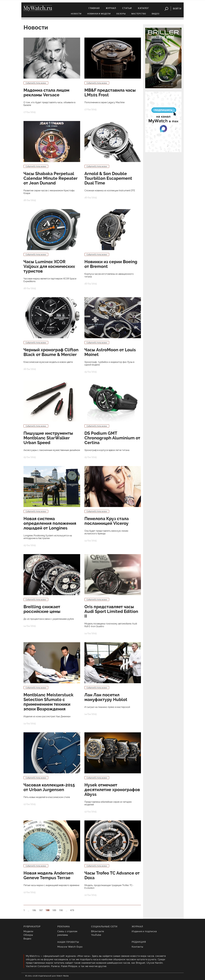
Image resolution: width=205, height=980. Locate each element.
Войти (177, 9)
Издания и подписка (144, 931)
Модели (28, 931)
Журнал (111, 8)
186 (34, 910)
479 (72, 910)
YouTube (96, 935)
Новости (76, 14)
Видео (156, 14)
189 (54, 910)
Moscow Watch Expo (70, 947)
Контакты (137, 947)
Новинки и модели (99, 14)
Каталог (143, 8)
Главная (94, 8)
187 (41, 910)
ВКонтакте (98, 931)
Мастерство (139, 14)
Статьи (127, 8)
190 (61, 910)
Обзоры (121, 14)
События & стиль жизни (36, 83)
